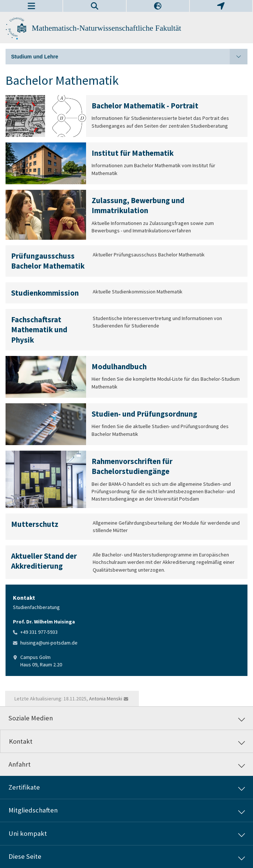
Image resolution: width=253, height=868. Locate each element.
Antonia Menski (106, 699)
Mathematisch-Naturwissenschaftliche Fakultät (107, 28)
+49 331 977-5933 (39, 632)
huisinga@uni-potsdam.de (49, 643)
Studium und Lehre (129, 57)
